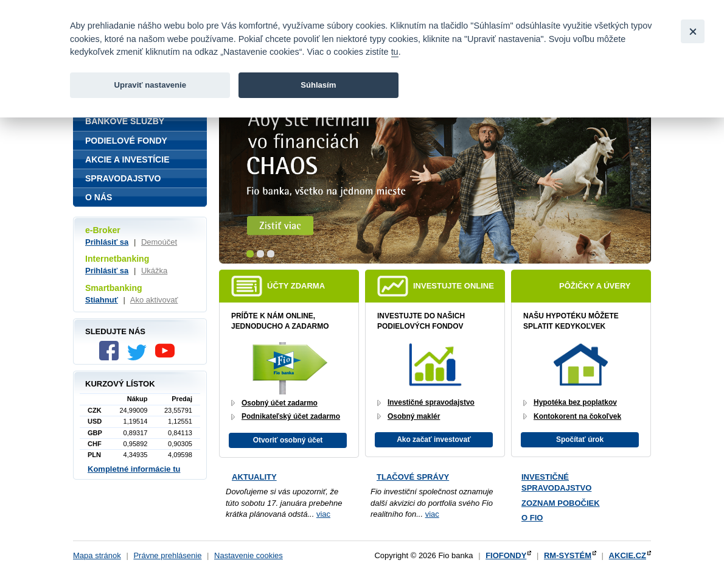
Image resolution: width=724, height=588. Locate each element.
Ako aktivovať (154, 300)
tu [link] (395, 52)
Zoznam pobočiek (561, 503)
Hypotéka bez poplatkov (575, 402)
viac (323, 514)
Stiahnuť (102, 300)
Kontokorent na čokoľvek (577, 416)
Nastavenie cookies (249, 555)
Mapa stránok (97, 555)
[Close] (693, 31)
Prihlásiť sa (107, 242)
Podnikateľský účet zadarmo (291, 416)
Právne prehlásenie (167, 555)
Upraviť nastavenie (150, 85)
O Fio (532, 518)
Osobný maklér (414, 416)
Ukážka (154, 271)
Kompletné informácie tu (134, 469)
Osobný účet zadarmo (280, 403)
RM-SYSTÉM (568, 555)
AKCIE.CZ (628, 555)
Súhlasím (318, 85)
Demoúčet (159, 242)
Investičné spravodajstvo (431, 402)
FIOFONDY (506, 555)
